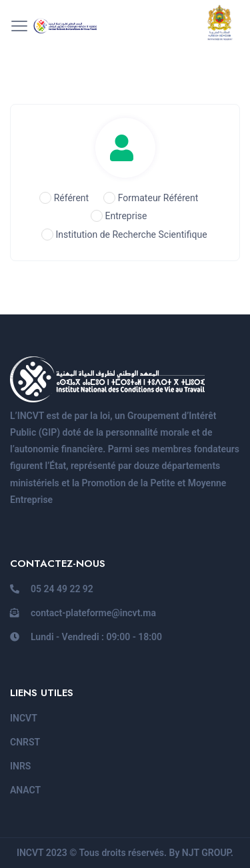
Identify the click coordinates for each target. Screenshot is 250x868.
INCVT (24, 718)
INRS (20, 766)
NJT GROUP (206, 853)
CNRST (25, 742)
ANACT (25, 790)
